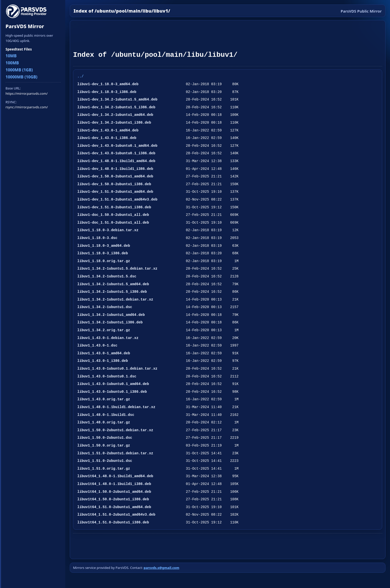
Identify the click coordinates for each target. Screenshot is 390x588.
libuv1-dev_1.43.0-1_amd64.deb (108, 130)
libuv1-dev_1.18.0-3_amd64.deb (108, 84)
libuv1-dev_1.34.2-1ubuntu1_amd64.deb (115, 115)
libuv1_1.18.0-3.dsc (97, 238)
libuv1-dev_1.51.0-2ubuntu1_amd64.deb (115, 192)
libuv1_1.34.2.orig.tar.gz (104, 330)
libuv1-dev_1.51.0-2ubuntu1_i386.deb (114, 207)
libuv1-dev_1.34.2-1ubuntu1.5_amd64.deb (117, 99)
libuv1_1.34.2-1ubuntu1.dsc (105, 307)
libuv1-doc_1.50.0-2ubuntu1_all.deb (113, 215)
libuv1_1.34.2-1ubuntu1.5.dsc (107, 276)
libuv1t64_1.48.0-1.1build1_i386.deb (114, 484)
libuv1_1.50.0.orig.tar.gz (104, 445)
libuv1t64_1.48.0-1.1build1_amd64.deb (115, 476)
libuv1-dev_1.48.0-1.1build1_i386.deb (115, 169)
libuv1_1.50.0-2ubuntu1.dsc (105, 438)
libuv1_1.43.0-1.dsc (97, 345)
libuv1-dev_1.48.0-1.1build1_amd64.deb (116, 161)
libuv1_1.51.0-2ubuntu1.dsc (105, 461)
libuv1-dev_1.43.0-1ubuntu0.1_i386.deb (116, 153)
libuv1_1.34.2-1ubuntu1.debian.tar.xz (115, 299)
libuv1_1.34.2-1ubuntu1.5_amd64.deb (113, 284)
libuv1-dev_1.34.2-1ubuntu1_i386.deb (114, 122)
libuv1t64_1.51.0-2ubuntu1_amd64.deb (114, 507)
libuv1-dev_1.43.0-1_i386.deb (107, 138)
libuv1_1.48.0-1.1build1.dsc (106, 415)
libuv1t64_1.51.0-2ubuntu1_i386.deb (113, 522)
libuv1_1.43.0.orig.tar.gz (104, 399)
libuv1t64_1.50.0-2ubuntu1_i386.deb (113, 499)
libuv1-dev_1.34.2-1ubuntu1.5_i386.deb (116, 107)
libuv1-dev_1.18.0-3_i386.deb (107, 92)
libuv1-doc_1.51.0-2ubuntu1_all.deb (113, 223)
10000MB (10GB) (21, 77)
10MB (11, 56)
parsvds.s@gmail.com (161, 568)
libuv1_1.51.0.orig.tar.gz (104, 469)
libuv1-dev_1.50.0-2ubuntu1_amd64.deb (115, 176)
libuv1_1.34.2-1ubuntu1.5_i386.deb (112, 292)
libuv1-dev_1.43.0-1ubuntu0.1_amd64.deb (117, 146)
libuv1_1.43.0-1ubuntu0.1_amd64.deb (113, 384)
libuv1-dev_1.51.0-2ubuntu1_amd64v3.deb (117, 199)
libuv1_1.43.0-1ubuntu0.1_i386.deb (112, 392)
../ (80, 76)
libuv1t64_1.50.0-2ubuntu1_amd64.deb (114, 492)
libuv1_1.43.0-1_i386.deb (103, 361)
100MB (12, 63)
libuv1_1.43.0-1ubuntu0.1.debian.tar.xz (117, 369)
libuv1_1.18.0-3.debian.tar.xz (108, 230)
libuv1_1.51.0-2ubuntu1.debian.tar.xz (115, 453)
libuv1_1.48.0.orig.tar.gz (104, 422)
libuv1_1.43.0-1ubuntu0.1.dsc (107, 376)
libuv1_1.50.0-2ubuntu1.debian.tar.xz (115, 430)
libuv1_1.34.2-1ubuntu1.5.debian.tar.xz (117, 268)
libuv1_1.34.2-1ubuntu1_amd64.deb (111, 315)
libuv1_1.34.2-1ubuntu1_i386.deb (110, 322)
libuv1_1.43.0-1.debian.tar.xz (108, 338)
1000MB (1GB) (19, 70)
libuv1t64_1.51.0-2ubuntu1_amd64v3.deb (116, 514)
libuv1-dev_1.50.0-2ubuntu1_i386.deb (114, 184)
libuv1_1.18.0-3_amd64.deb (104, 246)
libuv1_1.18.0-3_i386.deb (103, 253)
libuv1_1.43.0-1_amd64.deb (104, 353)
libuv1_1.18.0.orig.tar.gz (104, 261)
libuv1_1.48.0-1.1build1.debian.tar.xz (116, 407)
